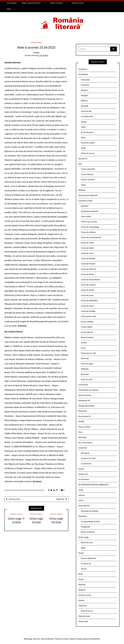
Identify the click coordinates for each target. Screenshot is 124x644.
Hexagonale (86, 527)
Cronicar (36, 53)
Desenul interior (87, 337)
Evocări (81, 469)
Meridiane (83, 516)
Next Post (60, 499)
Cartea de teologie (88, 311)
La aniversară (86, 464)
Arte (80, 164)
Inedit (81, 490)
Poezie (81, 553)
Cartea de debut (87, 248)
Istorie (81, 500)
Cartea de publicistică (89, 301)
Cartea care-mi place (89, 222)
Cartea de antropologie (90, 227)
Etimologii (83, 437)
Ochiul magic (36, 42)
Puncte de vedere (88, 143)
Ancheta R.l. (83, 159)
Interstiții (85, 106)
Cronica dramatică (88, 169)
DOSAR (81, 422)
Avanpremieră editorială (88, 195)
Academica (83, 69)
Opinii (83, 127)
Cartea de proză (87, 295)
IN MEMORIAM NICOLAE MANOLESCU (94, 485)
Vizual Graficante (47, 639)
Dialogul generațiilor (87, 406)
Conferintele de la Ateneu (89, 390)
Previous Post (14, 499)
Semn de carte (87, 379)
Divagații (84, 95)
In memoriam (84, 479)
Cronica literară (87, 332)
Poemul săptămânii (89, 558)
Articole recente (78, 3)
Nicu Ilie (37, 639)
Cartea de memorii (88, 285)
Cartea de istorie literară (91, 280)
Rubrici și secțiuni (56, 3)
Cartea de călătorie (88, 232)
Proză (81, 574)
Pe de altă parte (87, 132)
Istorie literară (84, 506)
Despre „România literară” (31, 3)
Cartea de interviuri (89, 269)
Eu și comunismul (85, 443)
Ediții (9, 9)
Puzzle (83, 148)
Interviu (82, 495)
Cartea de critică (87, 243)
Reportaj (82, 585)
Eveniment (83, 448)
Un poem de (86, 564)
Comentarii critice (86, 201)
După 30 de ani (87, 611)
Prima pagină (12, 3)
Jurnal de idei (86, 111)
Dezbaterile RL (84, 401)
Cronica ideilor (87, 327)
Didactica (85, 90)
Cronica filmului (87, 174)
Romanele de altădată (90, 511)
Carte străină (86, 216)
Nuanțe (84, 122)
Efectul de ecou (87, 542)
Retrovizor (85, 374)
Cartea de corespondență (91, 237)
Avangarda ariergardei (90, 211)
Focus (83, 348)
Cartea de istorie (87, 274)
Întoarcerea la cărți (88, 353)
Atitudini (82, 190)
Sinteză (81, 600)
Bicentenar (85, 453)
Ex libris (84, 343)
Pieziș (83, 138)
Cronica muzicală (88, 180)
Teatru (83, 185)
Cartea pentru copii (89, 316)
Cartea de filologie (88, 258)
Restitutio (85, 369)
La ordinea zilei (87, 116)
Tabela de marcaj (88, 153)
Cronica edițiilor (87, 322)
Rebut (83, 548)
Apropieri (85, 206)
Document (83, 411)
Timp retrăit (83, 621)
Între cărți (85, 358)
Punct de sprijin (87, 364)
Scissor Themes (69, 639)
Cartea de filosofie (88, 264)
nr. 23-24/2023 (43, 55)
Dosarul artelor (85, 427)
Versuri (84, 569)
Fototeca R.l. (83, 474)
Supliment (83, 606)
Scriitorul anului (85, 595)
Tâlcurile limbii (84, 616)
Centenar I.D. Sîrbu (88, 458)
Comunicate (83, 385)
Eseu (80, 432)
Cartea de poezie (88, 290)
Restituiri (82, 590)
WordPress (96, 639)
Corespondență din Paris (91, 522)
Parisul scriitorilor (88, 532)
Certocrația (85, 80)
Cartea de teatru (87, 306)
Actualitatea (83, 74)
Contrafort (85, 85)
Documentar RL (85, 416)
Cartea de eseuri (87, 253)
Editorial (84, 101)
